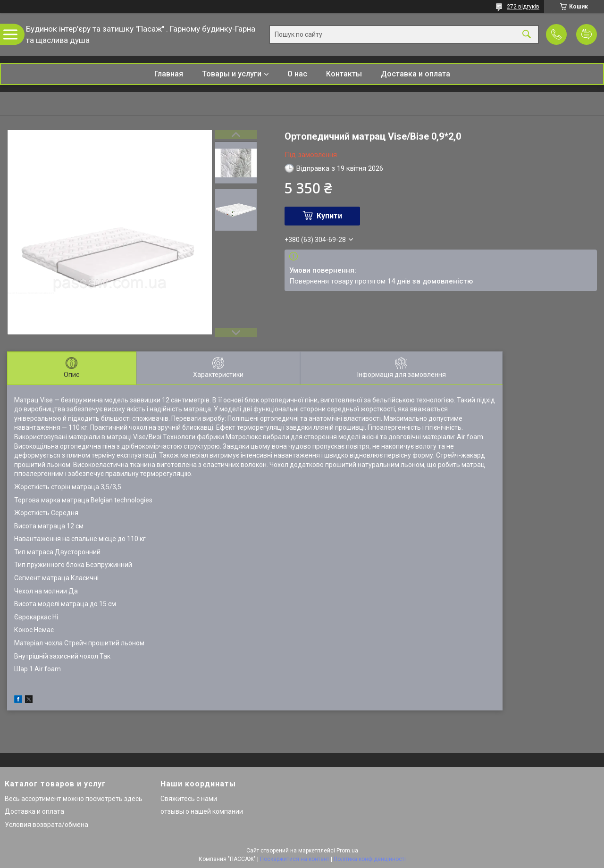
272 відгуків (523, 7)
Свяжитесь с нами (189, 799)
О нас (297, 74)
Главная (169, 74)
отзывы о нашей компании (202, 811)
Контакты (344, 74)
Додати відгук (587, 34)
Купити (329, 216)
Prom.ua (347, 851)
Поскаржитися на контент (295, 859)
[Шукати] (527, 35)
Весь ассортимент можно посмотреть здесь (74, 799)
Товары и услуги (232, 74)
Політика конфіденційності (370, 859)
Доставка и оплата (415, 74)
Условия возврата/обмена (46, 825)
